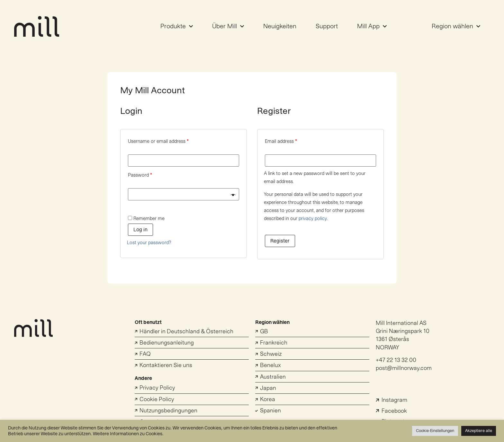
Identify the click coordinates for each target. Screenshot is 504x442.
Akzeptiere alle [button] (479, 431)
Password (140, 175)
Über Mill (228, 26)
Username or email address (158, 141)
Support (327, 26)
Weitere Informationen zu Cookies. (128, 434)
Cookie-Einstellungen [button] (435, 431)
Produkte (177, 26)
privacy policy (313, 219)
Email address (281, 141)
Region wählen (456, 26)
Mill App (372, 26)
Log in (140, 230)
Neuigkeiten (280, 26)
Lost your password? (149, 243)
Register (280, 241)
